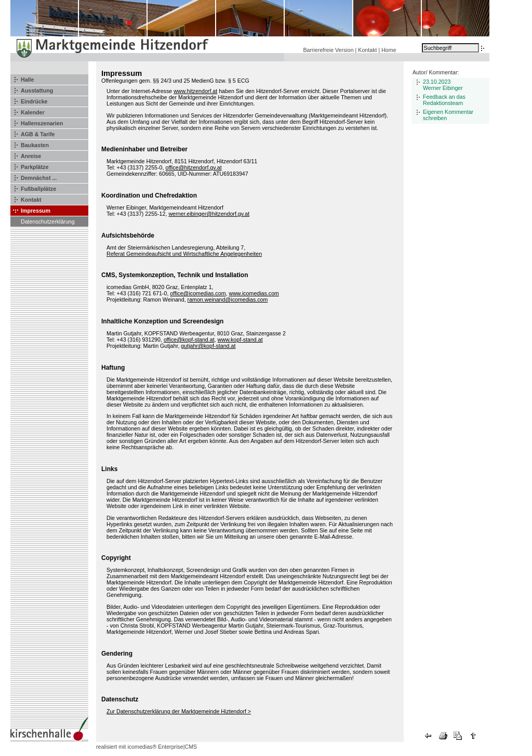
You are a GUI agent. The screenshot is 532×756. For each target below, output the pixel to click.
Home (389, 50)
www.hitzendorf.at (195, 91)
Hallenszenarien (42, 123)
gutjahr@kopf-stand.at (208, 346)
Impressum (36, 211)
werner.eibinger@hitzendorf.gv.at (209, 214)
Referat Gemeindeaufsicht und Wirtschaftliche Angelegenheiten (184, 254)
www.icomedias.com (254, 293)
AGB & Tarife (38, 134)
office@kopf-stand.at (189, 340)
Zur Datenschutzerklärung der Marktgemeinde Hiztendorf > (179, 711)
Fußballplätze (38, 189)
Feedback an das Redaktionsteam (444, 100)
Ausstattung (37, 90)
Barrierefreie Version (328, 50)
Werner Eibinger (443, 88)
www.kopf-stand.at (240, 340)
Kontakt (367, 50)
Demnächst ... (39, 178)
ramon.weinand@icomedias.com (228, 299)
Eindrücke (34, 101)
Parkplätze (35, 167)
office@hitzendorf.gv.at (193, 167)
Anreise (31, 156)
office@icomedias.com (198, 293)
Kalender (33, 112)
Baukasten (35, 145)
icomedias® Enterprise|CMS (162, 747)
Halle (27, 80)
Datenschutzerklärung (48, 221)
